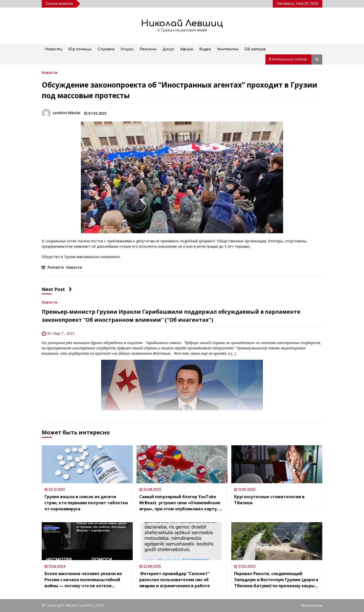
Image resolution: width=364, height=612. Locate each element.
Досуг (168, 49)
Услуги (127, 49)
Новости (53, 49)
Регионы (148, 49)
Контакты (228, 49)
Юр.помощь (80, 49)
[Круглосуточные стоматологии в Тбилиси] (277, 464)
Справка (106, 49)
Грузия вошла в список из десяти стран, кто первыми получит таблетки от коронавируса (86, 503)
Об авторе (255, 49)
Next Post (57, 289)
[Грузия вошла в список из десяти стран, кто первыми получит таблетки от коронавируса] (87, 464)
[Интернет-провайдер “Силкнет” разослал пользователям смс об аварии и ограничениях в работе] (182, 541)
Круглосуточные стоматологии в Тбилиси (269, 500)
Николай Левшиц (182, 23)
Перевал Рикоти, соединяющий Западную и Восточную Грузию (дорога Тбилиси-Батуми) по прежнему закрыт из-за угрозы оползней (276, 580)
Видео (205, 49)
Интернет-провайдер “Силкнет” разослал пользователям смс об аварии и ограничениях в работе (175, 580)
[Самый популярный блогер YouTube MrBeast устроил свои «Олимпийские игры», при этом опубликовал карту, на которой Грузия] (182, 464)
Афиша (187, 49)
